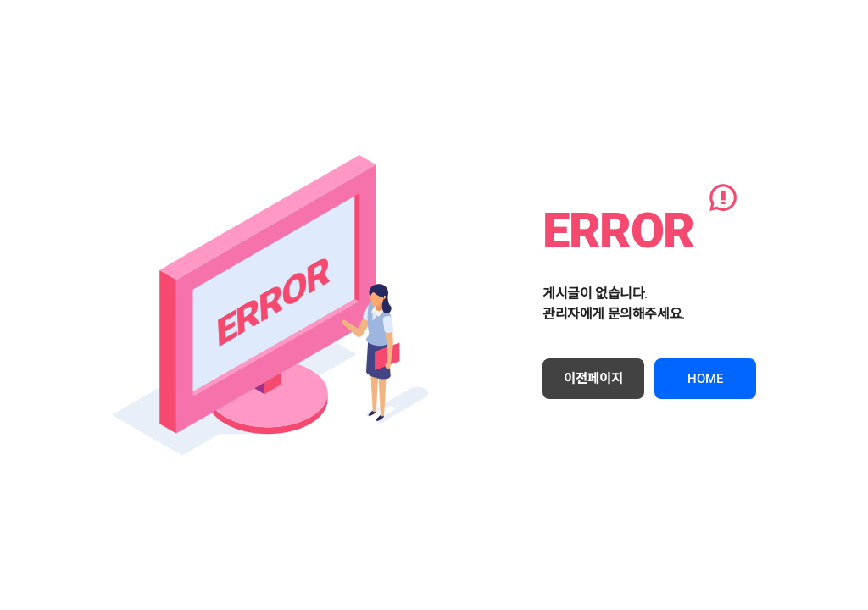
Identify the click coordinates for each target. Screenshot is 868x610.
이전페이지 (593, 379)
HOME (705, 379)
